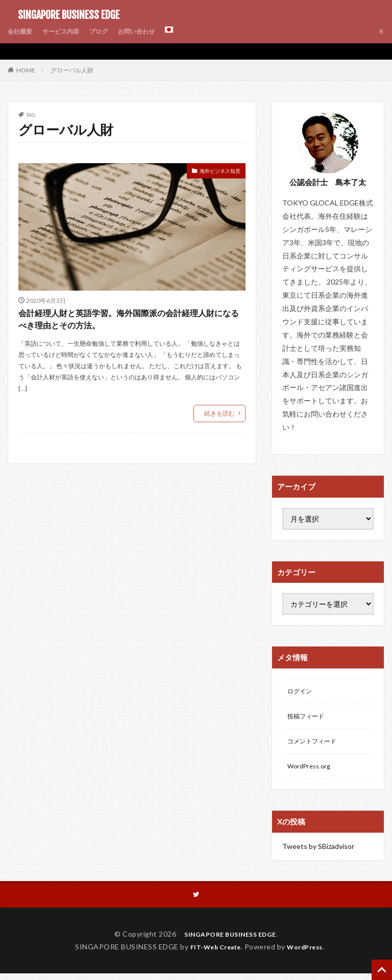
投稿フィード (309, 719)
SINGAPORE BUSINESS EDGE (64, 15)
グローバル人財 (72, 70)
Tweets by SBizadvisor (318, 852)
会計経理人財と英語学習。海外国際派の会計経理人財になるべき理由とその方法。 (129, 335)
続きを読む (219, 443)
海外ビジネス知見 (212, 172)
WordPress (309, 953)
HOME (26, 70)
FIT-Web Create (213, 953)
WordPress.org (312, 772)
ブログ (110, 31)
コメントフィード (316, 745)
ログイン (302, 692)
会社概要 (22, 31)
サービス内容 (68, 31)
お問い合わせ (153, 31)
